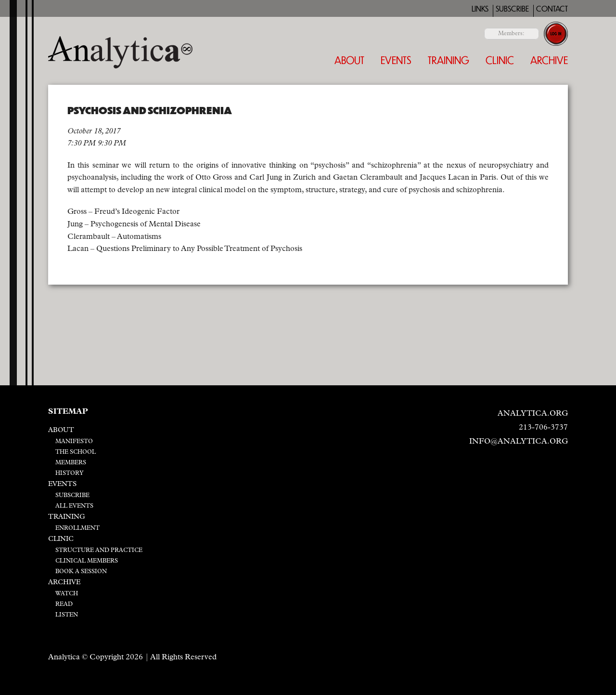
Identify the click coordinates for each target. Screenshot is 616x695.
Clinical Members (87, 561)
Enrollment (77, 528)
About (349, 60)
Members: (511, 34)
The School (76, 452)
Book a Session (81, 572)
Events (396, 60)
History (70, 473)
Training (449, 60)
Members (71, 463)
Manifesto (74, 442)
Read (64, 604)
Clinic (500, 60)
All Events (74, 506)
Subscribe (512, 9)
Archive (549, 60)
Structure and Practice (99, 551)
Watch (67, 594)
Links (480, 9)
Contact (552, 9)
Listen (67, 615)
